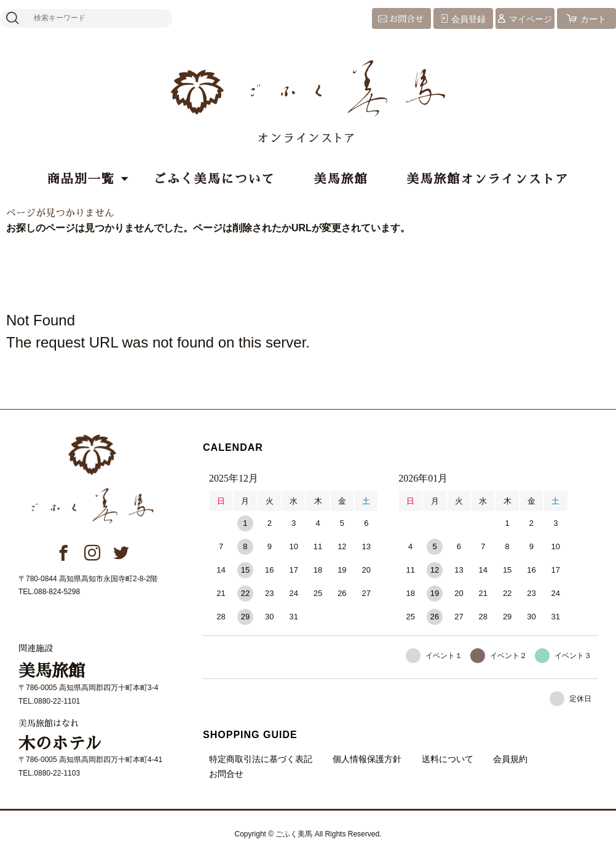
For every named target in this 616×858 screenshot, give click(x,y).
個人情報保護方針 (367, 759)
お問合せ (406, 19)
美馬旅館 (341, 179)
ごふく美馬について (215, 179)
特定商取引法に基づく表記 (261, 759)
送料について (448, 759)
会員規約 (510, 759)
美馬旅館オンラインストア (488, 179)
